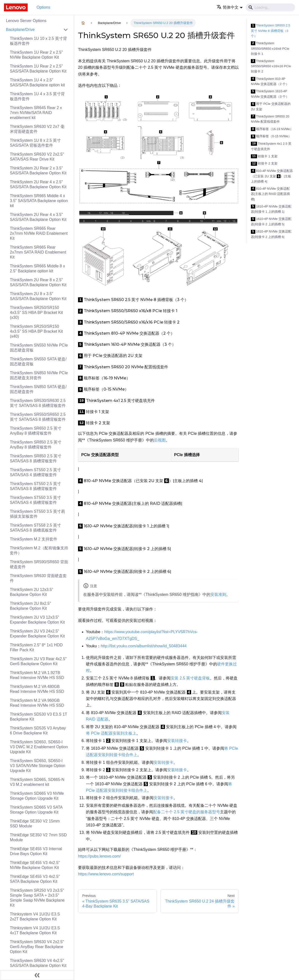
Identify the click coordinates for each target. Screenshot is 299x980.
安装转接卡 (177, 741)
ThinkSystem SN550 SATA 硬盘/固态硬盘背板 (38, 362)
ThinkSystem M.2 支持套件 (34, 539)
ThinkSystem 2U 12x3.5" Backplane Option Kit (32, 592)
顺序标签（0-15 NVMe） (271, 136)
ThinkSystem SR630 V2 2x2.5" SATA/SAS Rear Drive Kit (37, 157)
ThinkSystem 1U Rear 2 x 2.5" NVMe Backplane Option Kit (36, 55)
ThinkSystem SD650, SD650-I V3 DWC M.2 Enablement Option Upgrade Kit (39, 747)
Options (43, 7)
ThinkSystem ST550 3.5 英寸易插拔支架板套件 (37, 514)
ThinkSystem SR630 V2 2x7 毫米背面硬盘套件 (37, 129)
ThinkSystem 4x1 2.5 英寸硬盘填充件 (271, 146)
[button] (230, 7)
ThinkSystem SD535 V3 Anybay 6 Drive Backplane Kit (38, 731)
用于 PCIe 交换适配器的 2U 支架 (271, 106)
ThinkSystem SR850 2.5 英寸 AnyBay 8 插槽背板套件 (36, 445)
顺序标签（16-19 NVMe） (272, 129)
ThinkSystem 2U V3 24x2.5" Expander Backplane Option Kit (37, 634)
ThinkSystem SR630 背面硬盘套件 (38, 578)
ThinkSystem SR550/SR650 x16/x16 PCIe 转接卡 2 (271, 66)
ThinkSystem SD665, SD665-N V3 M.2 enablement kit (37, 782)
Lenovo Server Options (26, 21)
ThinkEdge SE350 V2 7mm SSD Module (38, 837)
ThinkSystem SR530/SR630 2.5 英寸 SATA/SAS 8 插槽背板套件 (38, 403)
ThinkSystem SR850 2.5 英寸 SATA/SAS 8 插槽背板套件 (36, 458)
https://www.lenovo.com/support (106, 874)
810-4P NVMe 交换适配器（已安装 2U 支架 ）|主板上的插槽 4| (272, 176)
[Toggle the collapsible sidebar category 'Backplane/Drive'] (66, 30)
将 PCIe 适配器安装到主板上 (111, 733)
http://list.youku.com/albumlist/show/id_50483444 (144, 646)
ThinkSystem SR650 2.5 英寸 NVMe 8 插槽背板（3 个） (270, 31)
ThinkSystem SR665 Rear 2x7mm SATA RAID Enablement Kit (38, 252)
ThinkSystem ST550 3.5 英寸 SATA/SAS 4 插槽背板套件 (35, 500)
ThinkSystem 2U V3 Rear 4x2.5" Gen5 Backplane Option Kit (38, 661)
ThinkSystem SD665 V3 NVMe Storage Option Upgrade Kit (37, 796)
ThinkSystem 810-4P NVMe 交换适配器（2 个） (270, 82)
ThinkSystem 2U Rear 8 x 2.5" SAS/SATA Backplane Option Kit (38, 282)
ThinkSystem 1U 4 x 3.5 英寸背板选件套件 (37, 96)
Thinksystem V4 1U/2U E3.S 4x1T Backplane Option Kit (35, 930)
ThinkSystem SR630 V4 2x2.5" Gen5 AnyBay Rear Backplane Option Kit (37, 947)
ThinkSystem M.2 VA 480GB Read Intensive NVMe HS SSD (37, 689)
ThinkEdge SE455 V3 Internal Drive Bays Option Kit (36, 851)
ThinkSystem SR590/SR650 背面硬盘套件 (39, 564)
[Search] (270, 7)
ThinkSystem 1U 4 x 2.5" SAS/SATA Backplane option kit (37, 82)
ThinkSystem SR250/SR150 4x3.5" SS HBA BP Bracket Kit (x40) (36, 331)
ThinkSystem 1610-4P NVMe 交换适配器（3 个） (270, 94)
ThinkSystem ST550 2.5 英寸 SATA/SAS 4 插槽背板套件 (35, 472)
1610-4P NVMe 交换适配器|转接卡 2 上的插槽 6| (271, 234)
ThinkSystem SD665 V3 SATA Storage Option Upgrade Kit (36, 810)
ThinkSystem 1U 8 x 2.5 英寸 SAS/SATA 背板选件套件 (35, 143)
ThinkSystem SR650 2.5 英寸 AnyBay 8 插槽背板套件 (36, 431)
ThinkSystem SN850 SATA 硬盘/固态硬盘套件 (38, 389)
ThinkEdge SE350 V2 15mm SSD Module (35, 824)
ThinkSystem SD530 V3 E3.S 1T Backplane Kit (39, 717)
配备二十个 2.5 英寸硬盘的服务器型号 (187, 812)
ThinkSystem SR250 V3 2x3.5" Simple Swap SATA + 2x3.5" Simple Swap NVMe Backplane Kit (37, 898)
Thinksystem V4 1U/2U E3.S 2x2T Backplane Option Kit (35, 917)
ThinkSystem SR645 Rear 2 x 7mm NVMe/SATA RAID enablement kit (36, 113)
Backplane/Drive (20, 30)
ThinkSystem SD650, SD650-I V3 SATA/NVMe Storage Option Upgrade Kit (38, 766)
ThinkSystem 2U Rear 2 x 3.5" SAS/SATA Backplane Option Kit (38, 171)
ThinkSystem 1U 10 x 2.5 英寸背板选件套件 (38, 41)
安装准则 (218, 595)
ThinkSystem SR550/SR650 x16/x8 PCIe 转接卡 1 (270, 48)
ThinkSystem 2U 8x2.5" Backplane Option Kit (30, 606)
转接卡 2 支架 (264, 164)
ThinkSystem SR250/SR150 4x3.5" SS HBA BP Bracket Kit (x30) (36, 313)
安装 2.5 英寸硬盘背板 (190, 678)
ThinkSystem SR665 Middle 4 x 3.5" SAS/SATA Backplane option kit (39, 201)
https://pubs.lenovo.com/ (99, 856)
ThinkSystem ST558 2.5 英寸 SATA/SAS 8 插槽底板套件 (35, 528)
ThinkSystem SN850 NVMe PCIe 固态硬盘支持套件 (39, 375)
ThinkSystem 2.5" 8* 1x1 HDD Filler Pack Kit (36, 647)
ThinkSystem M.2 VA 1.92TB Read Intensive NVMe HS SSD (37, 675)
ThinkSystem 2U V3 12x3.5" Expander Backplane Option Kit (37, 620)
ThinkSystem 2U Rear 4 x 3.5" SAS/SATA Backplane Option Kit (38, 217)
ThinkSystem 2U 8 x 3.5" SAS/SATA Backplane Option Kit (38, 296)
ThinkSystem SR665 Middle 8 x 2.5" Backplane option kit (37, 268)
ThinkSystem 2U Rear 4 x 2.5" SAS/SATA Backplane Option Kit (38, 184)
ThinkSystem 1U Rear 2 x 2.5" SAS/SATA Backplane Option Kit (38, 69)
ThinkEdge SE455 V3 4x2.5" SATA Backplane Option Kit (35, 879)
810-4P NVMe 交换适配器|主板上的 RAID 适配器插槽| (270, 194)
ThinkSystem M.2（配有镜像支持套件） (39, 550)
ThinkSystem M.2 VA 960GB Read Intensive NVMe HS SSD (37, 703)
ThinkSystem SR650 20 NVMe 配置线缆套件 (270, 119)
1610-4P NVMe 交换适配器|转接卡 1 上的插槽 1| (271, 209)
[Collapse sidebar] (37, 975)
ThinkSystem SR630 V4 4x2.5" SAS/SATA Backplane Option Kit (38, 963)
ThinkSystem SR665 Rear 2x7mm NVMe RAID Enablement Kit (39, 233)
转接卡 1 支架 (264, 156)
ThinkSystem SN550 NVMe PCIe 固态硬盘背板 (39, 348)
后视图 (160, 440)
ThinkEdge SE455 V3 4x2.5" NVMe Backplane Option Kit (35, 865)
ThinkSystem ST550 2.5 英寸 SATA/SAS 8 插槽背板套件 (35, 486)
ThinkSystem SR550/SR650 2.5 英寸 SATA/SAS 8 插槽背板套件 (38, 417)
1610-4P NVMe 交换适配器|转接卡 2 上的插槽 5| (271, 222)
